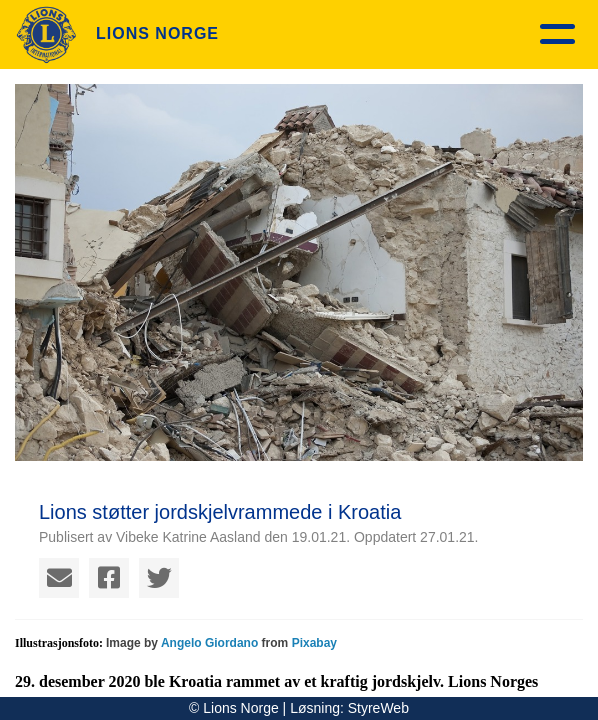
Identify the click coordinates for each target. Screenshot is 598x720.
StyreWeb (378, 708)
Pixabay (314, 643)
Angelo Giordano (209, 643)
